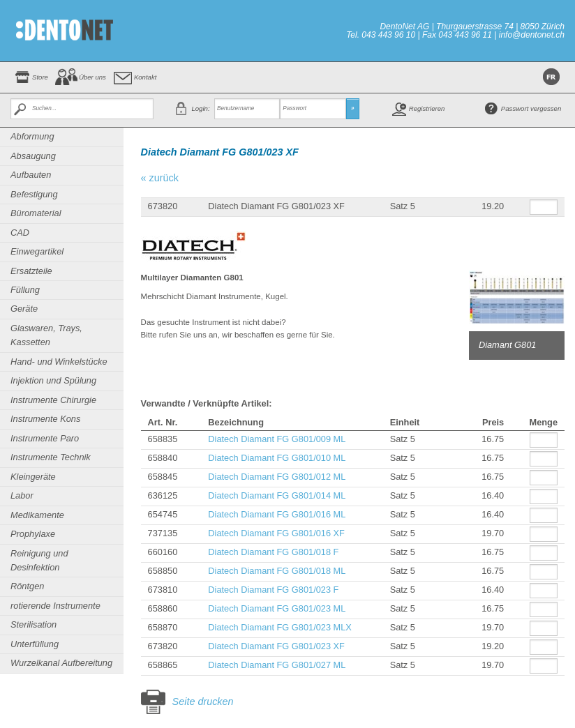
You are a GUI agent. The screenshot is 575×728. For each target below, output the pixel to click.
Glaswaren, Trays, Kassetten (46, 335)
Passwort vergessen (531, 108)
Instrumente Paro (45, 438)
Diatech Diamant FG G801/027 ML (277, 665)
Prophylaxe (33, 534)
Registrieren (427, 108)
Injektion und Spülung (53, 380)
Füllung (25, 290)
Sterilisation (33, 624)
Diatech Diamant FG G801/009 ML (277, 439)
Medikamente (37, 515)
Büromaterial (36, 213)
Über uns (92, 77)
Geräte (24, 309)
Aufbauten (31, 175)
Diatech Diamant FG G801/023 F (273, 590)
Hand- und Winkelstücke (59, 362)
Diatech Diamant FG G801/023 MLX (280, 627)
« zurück (160, 178)
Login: (200, 108)
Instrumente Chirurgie (53, 400)
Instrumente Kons (45, 419)
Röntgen (27, 586)
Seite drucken (203, 702)
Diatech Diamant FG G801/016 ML (277, 514)
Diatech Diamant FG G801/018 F (273, 552)
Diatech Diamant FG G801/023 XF (276, 646)
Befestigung (34, 194)
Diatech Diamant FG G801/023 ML (277, 608)
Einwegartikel (37, 251)
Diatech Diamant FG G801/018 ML (277, 571)
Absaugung (33, 156)
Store (40, 77)
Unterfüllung (35, 644)
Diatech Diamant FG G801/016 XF (276, 533)
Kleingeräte (33, 477)
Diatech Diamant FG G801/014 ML (277, 495)
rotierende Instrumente (55, 606)
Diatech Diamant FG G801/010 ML (277, 458)
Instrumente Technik (51, 457)
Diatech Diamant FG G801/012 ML (277, 477)
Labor (22, 495)
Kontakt (145, 77)
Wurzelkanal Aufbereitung (61, 663)
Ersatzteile (31, 271)
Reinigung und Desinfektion (39, 560)
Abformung (32, 136)
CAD (20, 233)
